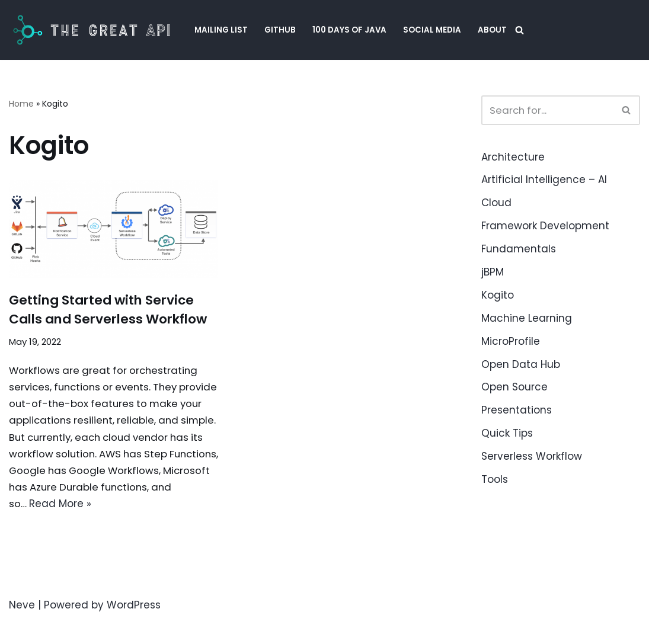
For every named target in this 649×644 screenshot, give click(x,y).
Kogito (498, 295)
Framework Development (545, 226)
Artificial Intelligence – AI (544, 180)
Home (21, 104)
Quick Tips (507, 433)
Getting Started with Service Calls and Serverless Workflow (110, 318)
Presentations (517, 410)
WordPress (134, 628)
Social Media (433, 30)
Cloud (496, 203)
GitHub (280, 30)
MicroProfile (511, 341)
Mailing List (221, 30)
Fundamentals (519, 249)
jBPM (493, 272)
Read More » (138, 527)
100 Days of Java (350, 30)
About (493, 30)
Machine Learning (527, 318)
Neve (22, 628)
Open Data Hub (521, 364)
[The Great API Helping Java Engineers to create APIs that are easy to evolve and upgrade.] (92, 30)
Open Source (514, 387)
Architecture (513, 157)
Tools (495, 479)
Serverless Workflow (532, 456)
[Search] (520, 30)
